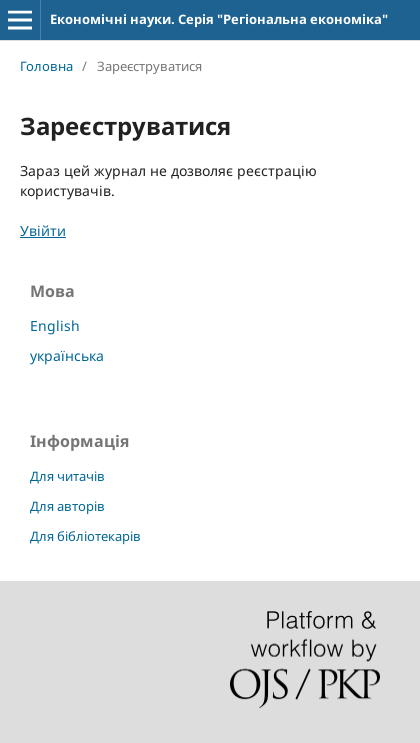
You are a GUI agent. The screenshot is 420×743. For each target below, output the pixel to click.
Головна (46, 66)
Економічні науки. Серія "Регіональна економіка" (219, 19)
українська (67, 355)
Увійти (43, 230)
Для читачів (67, 476)
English (55, 325)
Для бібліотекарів (85, 536)
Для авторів (67, 506)
